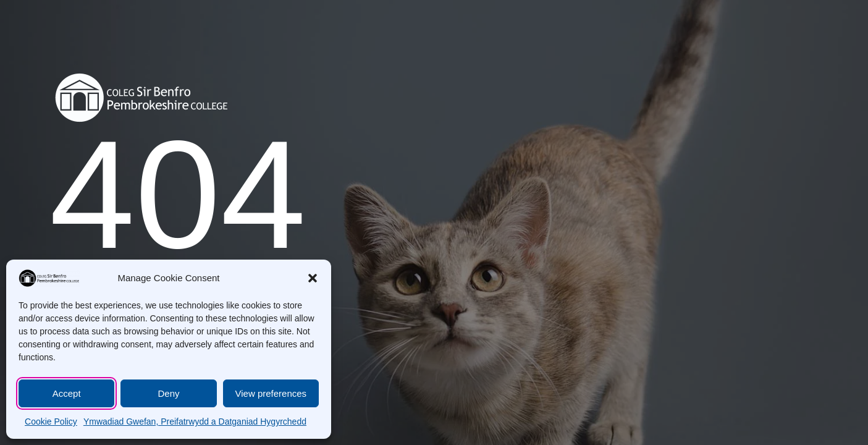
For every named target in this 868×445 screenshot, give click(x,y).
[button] (313, 278)
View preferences (271, 393)
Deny (168, 393)
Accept (67, 393)
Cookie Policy (51, 422)
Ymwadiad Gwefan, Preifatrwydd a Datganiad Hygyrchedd (195, 422)
